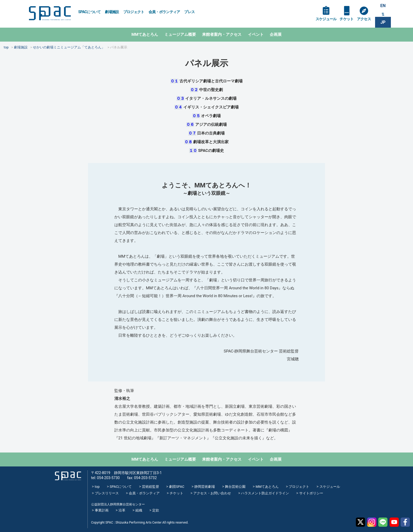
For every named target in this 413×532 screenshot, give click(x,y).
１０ (193, 151)
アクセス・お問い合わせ (212, 493)
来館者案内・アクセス (222, 34)
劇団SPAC (177, 487)
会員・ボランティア (164, 12)
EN (383, 6)
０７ (192, 133)
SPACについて (89, 12)
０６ (190, 125)
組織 (139, 510)
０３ (180, 98)
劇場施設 (112, 12)
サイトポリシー (311, 493)
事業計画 (102, 510)
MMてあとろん (145, 34)
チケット (346, 19)
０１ (174, 81)
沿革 (122, 510)
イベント (256, 34)
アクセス (364, 19)
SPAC (50, 13)
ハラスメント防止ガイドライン (265, 493)
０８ (188, 142)
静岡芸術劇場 (205, 487)
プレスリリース (107, 493)
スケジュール (326, 19)
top (97, 487)
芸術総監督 (151, 487)
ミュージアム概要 (180, 34)
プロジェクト (134, 12)
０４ (178, 107)
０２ (194, 90)
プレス (189, 12)
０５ (196, 116)
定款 (156, 510)
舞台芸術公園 (235, 487)
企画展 (276, 34)
